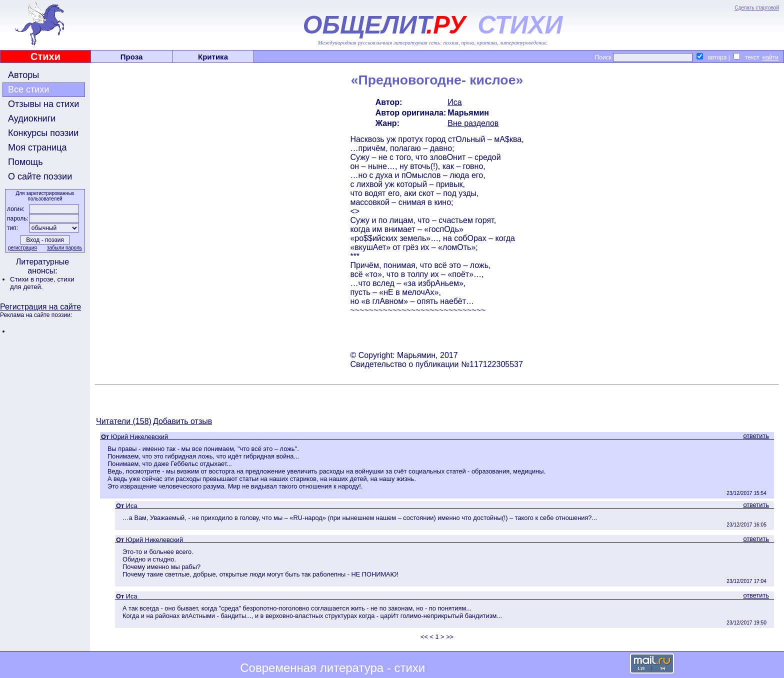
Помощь (25, 162)
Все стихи (28, 89)
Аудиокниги (32, 118)
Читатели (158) (124, 421)
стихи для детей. (42, 283)
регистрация (22, 248)
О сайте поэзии (40, 176)
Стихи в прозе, (33, 279)
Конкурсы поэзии (43, 133)
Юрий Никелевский (139, 437)
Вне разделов (473, 123)
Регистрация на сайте (40, 307)
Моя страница (37, 147)
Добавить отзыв (182, 421)
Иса (454, 102)
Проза (132, 57)
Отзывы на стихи (43, 104)
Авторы (23, 75)
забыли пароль (64, 248)
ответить (756, 436)
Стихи (45, 56)
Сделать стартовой (757, 8)
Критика (213, 57)
